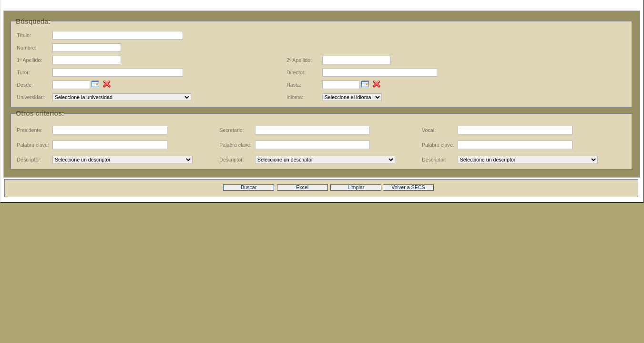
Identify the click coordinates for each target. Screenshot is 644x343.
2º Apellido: (299, 60)
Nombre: (26, 48)
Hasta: (294, 85)
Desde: (25, 85)
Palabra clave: (33, 145)
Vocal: (429, 130)
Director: (296, 72)
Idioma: (295, 97)
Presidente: (30, 130)
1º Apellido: (29, 60)
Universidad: (31, 97)
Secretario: (232, 130)
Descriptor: (29, 160)
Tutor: (23, 72)
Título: (24, 35)
